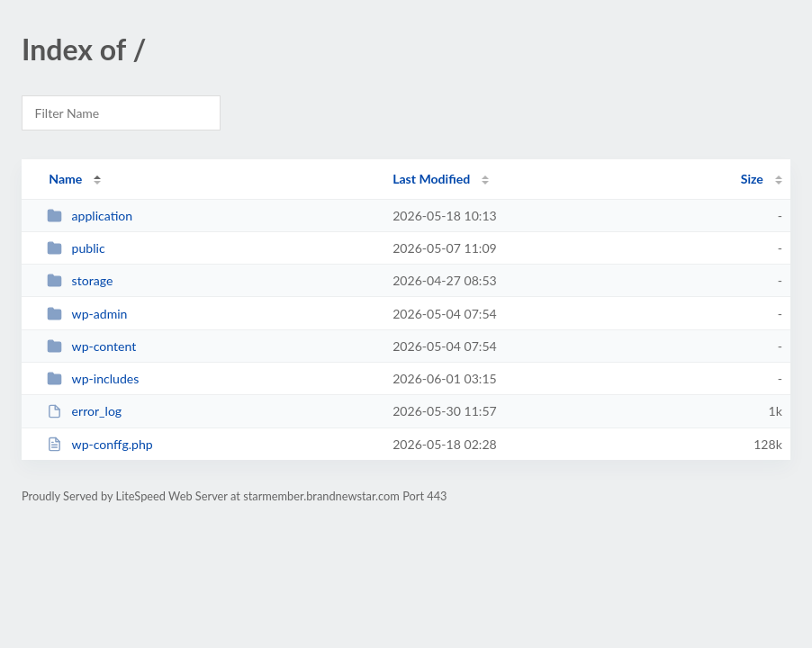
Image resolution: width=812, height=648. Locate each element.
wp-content (91, 346)
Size (752, 179)
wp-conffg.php (100, 444)
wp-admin (87, 314)
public (76, 248)
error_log (84, 411)
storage (80, 280)
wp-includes (93, 378)
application (90, 216)
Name (65, 179)
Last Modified (431, 179)
